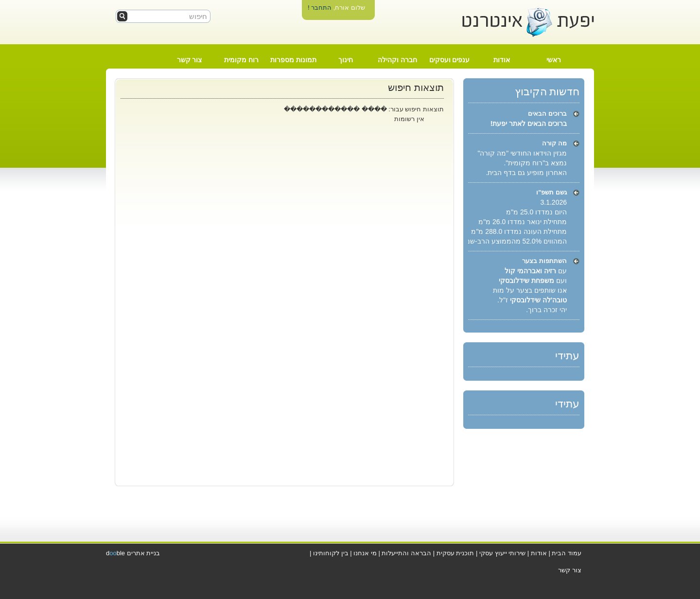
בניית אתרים (144, 553)
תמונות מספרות (293, 60)
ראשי (554, 60)
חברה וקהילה (397, 60)
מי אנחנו (365, 553)
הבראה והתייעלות (406, 553)
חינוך (346, 60)
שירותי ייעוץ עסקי (502, 553)
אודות (502, 60)
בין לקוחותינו (331, 553)
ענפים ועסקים (450, 60)
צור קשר (190, 60)
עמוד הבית (567, 553)
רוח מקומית (241, 60)
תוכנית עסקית (455, 553)
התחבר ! (320, 8)
